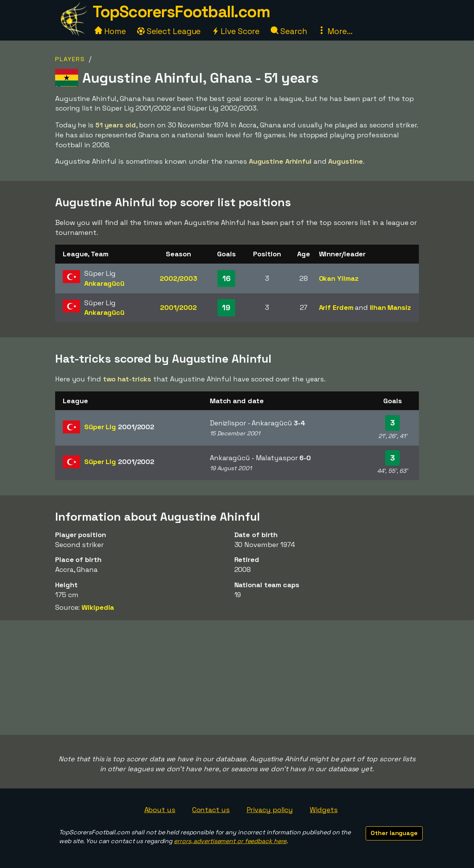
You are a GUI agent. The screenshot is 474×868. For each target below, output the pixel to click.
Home (110, 31)
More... (335, 31)
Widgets (324, 810)
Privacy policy (270, 810)
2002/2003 (178, 278)
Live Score (236, 31)
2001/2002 (178, 307)
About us (160, 810)
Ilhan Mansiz (390, 307)
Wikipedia (98, 607)
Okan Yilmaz (339, 278)
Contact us (211, 810)
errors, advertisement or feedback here (230, 841)
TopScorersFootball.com (181, 12)
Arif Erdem (336, 307)
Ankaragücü (104, 283)
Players (70, 59)
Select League (169, 31)
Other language (394, 833)
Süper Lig (119, 427)
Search (289, 31)
